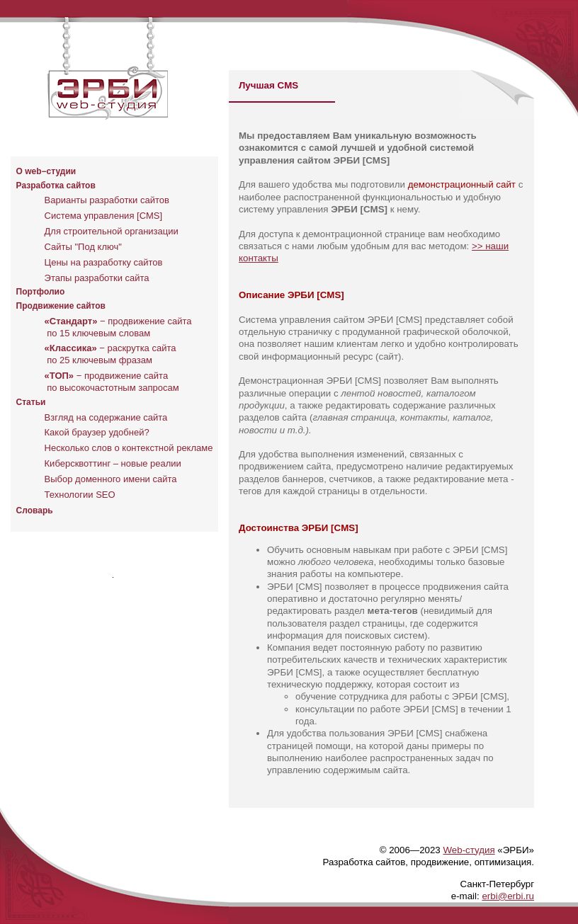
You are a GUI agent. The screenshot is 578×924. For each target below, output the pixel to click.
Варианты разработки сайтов (107, 200)
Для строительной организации (112, 231)
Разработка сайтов (56, 186)
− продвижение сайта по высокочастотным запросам (112, 382)
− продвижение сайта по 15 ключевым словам (118, 327)
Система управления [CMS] (104, 216)
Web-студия (469, 850)
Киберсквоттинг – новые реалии (113, 463)
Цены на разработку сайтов (104, 262)
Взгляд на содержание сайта (106, 417)
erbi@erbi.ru (508, 896)
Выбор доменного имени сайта (111, 479)
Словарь (35, 511)
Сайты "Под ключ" (83, 247)
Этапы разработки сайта (97, 278)
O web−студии (46, 171)
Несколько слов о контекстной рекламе (129, 448)
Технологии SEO (80, 495)
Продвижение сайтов (61, 306)
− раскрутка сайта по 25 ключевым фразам (110, 354)
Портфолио (41, 292)
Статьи (31, 402)
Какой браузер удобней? (97, 432)
